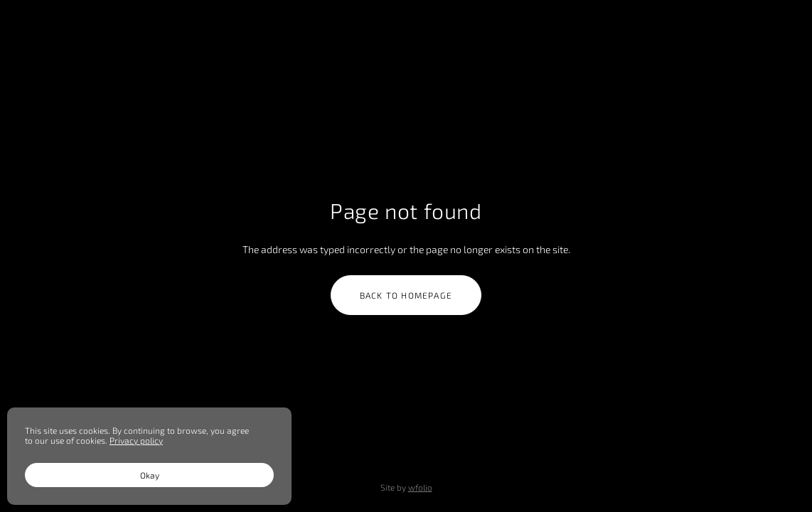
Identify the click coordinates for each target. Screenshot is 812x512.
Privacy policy (136, 440)
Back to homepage (406, 295)
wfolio (420, 487)
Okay (150, 475)
